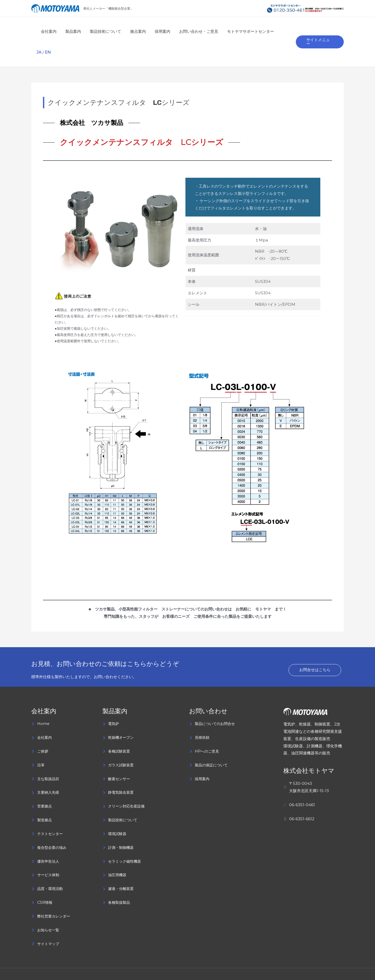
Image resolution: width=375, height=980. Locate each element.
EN (287, 31)
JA (279, 31)
